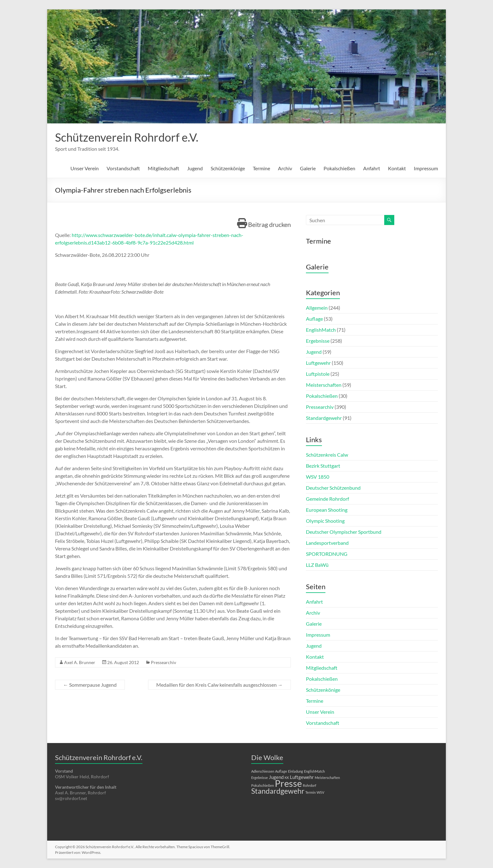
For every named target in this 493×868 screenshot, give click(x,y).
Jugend (195, 168)
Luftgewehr (318, 363)
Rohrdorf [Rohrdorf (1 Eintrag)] (310, 785)
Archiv (285, 168)
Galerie (308, 168)
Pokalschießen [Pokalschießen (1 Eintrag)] (263, 785)
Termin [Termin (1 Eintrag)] (310, 792)
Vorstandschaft (123, 168)
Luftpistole (318, 374)
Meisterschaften (324, 385)
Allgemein (317, 308)
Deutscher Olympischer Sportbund (344, 532)
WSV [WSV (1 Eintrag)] (320, 792)
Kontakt (397, 168)
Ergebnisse (318, 341)
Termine (261, 168)
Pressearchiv (163, 662)
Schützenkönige (228, 168)
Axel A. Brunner (80, 662)
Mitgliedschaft (163, 168)
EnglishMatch (321, 330)
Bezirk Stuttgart (323, 466)
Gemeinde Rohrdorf (327, 499)
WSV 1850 (318, 477)
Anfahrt (372, 168)
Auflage (314, 319)
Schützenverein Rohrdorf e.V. (127, 137)
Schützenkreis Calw (327, 455)
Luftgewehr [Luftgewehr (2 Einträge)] (302, 777)
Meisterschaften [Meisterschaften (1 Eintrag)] (327, 778)
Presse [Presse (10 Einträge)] (288, 783)
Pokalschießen (339, 168)
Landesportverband (327, 543)
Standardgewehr (324, 418)
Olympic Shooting (325, 521)
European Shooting (327, 510)
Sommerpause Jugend (90, 685)
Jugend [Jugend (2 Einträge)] (276, 777)
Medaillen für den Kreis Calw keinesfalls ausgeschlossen (219, 685)
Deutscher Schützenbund (333, 488)
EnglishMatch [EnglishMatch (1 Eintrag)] (314, 771)
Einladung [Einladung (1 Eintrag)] (296, 771)
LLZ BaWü (317, 565)
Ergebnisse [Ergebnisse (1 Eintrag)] (260, 778)
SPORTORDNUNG (327, 554)
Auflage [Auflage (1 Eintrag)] (281, 771)
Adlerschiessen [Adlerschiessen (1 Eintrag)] (263, 771)
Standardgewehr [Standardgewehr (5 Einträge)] (278, 791)
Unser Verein (85, 168)
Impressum (426, 168)
